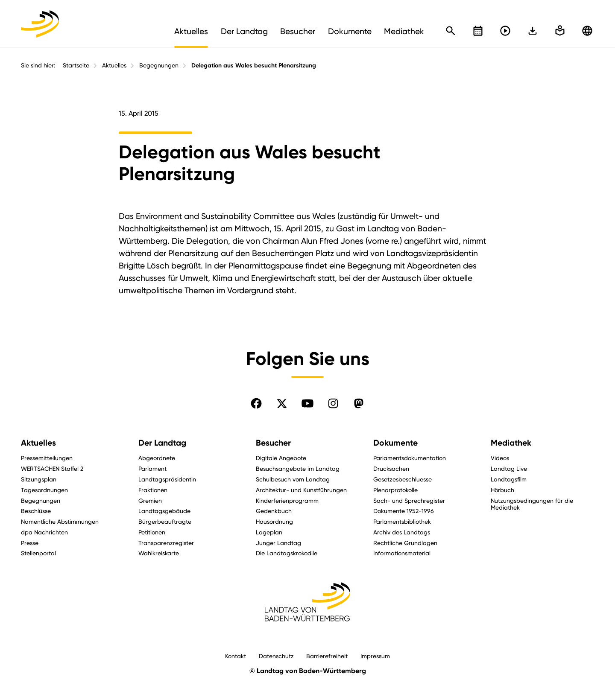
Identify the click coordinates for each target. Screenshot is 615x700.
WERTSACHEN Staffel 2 (52, 468)
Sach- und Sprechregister (409, 500)
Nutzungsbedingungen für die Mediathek (532, 504)
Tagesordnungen (44, 490)
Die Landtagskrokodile (287, 553)
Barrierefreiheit (327, 656)
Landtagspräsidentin (167, 479)
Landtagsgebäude (164, 511)
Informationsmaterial (402, 553)
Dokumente (395, 443)
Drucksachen (391, 468)
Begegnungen (159, 65)
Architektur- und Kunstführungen (301, 490)
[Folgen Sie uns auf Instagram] (333, 403)
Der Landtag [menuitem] (244, 31)
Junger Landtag (278, 543)
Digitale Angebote (281, 458)
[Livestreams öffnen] (505, 31)
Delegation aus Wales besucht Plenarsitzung (254, 66)
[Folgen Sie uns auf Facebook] (256, 403)
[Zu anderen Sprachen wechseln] (587, 31)
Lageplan (269, 532)
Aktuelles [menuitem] (191, 31)
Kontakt (236, 656)
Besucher (273, 443)
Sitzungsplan (39, 479)
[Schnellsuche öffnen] (451, 31)
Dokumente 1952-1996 (404, 511)
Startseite (76, 65)
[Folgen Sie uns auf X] (282, 403)
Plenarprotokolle (395, 490)
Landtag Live (509, 468)
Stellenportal (38, 553)
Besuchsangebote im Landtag (298, 468)
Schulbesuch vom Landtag (293, 479)
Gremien (150, 500)
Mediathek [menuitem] (404, 31)
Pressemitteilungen (47, 458)
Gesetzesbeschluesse (403, 479)
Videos (500, 458)
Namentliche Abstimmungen (60, 521)
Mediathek (511, 443)
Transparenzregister (166, 543)
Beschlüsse (36, 511)
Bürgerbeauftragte (165, 521)
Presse (30, 543)
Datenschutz (276, 656)
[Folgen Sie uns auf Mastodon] (359, 403)
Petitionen (152, 532)
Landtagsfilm (509, 479)
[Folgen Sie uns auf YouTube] (307, 403)
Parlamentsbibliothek (402, 521)
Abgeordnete (157, 458)
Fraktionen (153, 490)
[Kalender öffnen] (478, 31)
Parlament (152, 468)
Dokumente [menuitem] (350, 31)
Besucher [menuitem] (298, 31)
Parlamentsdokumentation (410, 458)
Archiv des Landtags (402, 532)
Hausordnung (274, 521)
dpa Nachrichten (44, 532)
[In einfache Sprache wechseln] (533, 31)
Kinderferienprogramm (287, 500)
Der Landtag (162, 443)
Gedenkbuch (274, 511)
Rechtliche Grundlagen (405, 543)
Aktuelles (114, 65)
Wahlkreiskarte (159, 553)
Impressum (375, 656)
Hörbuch (502, 490)
